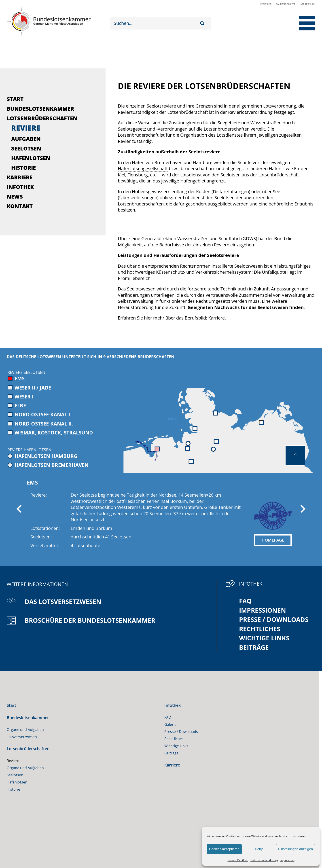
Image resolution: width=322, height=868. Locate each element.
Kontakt (265, 4)
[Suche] (203, 23)
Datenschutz (286, 4)
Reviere (26, 128)
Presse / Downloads (274, 619)
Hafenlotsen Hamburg (42, 456)
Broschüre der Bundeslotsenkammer (90, 620)
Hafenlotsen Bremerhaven (48, 465)
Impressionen (263, 610)
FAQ (245, 601)
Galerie (170, 724)
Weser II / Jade (29, 387)
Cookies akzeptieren (224, 849)
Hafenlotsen (31, 158)
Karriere (20, 177)
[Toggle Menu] (304, 23)
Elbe (17, 405)
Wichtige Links (264, 638)
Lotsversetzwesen (22, 737)
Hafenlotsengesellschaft (143, 168)
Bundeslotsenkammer (40, 109)
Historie (23, 168)
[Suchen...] (155, 23)
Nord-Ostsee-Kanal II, (40, 423)
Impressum (287, 860)
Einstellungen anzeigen (296, 849)
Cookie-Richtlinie (238, 860)
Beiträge (254, 647)
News (15, 196)
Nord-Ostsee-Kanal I (39, 414)
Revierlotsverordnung (250, 112)
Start (15, 99)
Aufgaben (26, 139)
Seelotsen (26, 148)
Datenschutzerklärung (264, 860)
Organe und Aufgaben (25, 730)
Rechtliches (260, 629)
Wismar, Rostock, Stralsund (50, 432)
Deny (259, 849)
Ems (16, 378)
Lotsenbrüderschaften (42, 118)
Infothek (20, 187)
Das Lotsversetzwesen (63, 601)
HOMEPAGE (273, 540)
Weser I (21, 396)
